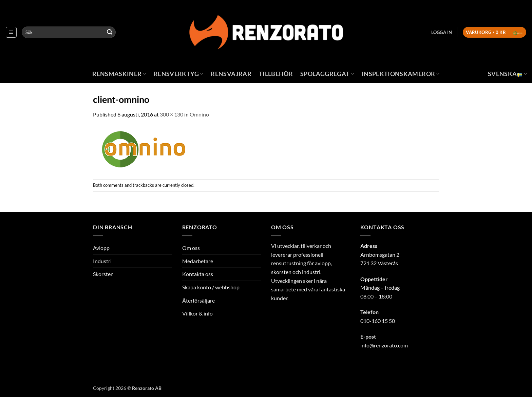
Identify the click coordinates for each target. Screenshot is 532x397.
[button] (11, 32)
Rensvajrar (231, 74)
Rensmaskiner (119, 74)
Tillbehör (276, 74)
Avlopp (101, 248)
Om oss (191, 248)
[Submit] (110, 32)
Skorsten (103, 274)
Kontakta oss (198, 274)
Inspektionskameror (401, 74)
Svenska (507, 74)
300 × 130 (172, 114)
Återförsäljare (198, 300)
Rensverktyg (178, 74)
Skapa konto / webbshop (211, 287)
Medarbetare (198, 261)
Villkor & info (197, 313)
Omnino (199, 114)
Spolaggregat (327, 74)
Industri (102, 261)
